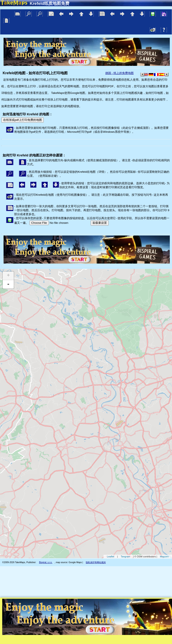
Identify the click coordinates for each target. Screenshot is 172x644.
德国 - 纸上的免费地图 (120, 73)
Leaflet (110, 557)
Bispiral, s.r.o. (46, 562)
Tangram (125, 557)
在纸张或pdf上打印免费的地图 (22, 120)
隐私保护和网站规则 (96, 562)
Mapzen (164, 557)
